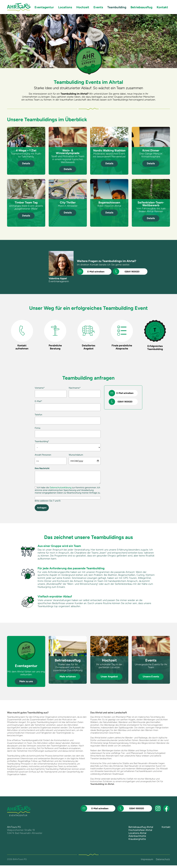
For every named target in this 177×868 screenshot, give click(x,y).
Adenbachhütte (137, 839)
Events (98, 7)
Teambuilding (42, 441)
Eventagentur (44, 7)
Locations (65, 7)
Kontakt (162, 7)
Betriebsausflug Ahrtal (141, 830)
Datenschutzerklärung (60, 490)
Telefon (38, 415)
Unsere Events (151, 679)
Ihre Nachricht (42, 471)
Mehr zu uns (26, 684)
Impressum (147, 862)
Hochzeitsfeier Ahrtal (140, 833)
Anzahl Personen (39, 456)
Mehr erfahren (68, 679)
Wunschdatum (76, 455)
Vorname (40, 388)
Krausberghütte (137, 842)
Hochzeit (83, 7)
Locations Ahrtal (137, 836)
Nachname (75, 388)
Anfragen (42, 510)
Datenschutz (163, 862)
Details (26, 163)
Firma (37, 428)
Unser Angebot (109, 679)
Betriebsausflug (141, 7)
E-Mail (38, 401)
